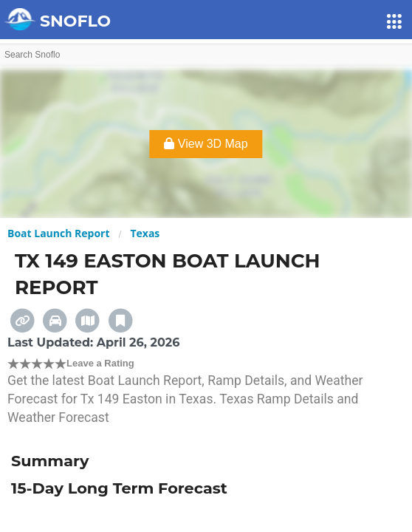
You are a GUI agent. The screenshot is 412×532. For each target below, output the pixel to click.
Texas (145, 233)
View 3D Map (206, 144)
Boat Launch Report (59, 233)
